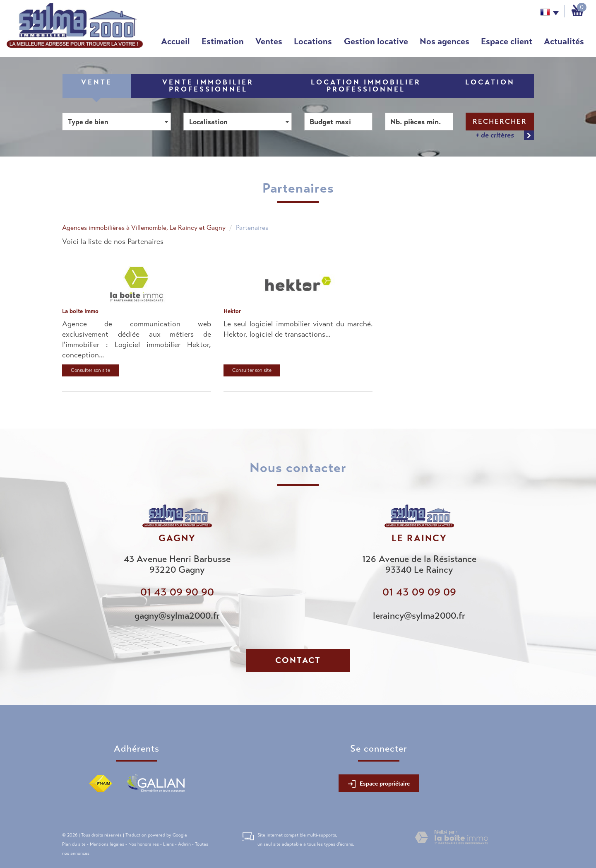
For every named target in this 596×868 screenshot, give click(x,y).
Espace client (507, 41)
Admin (184, 844)
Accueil (175, 41)
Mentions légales (107, 844)
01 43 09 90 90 (177, 592)
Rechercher (500, 122)
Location (490, 82)
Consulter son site (90, 370)
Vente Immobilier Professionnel (208, 86)
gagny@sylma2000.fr (177, 616)
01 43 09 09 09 (419, 592)
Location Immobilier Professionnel (366, 86)
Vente (97, 82)
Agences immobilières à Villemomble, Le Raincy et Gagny (144, 228)
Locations (313, 41)
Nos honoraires (144, 844)
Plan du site (74, 844)
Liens (168, 844)
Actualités (564, 41)
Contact (298, 660)
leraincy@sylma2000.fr (419, 616)
